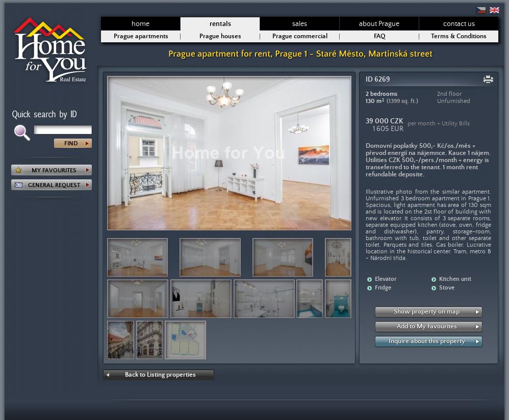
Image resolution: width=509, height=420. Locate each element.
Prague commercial (300, 36)
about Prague (379, 24)
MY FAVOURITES (54, 170)
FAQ (380, 36)
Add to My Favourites (427, 326)
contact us (459, 24)
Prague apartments (141, 36)
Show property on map (427, 312)
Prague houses (220, 36)
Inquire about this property (427, 341)
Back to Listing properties (160, 375)
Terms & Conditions (459, 36)
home (141, 24)
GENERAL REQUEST (54, 185)
